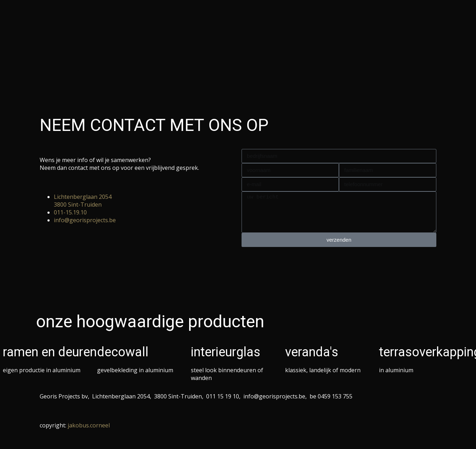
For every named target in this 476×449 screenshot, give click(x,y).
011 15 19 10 (223, 396)
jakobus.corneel (89, 425)
